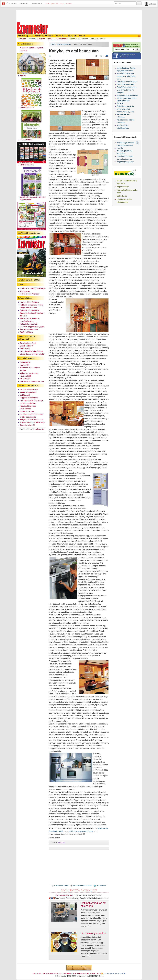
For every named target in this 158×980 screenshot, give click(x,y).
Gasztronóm (83, 39)
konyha (62, 843)
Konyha (120, 148)
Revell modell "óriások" (30, 294)
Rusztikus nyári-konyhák (127, 82)
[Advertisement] (79, 16)
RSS (100, 973)
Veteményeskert (27, 108)
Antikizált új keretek (28, 392)
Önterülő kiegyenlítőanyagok (32, 327)
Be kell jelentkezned (64, 895)
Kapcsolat (37, 973)
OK (139, 3)
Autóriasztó (25, 348)
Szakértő (41, 39)
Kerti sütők (25, 365)
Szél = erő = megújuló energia (33, 288)
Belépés (152, 4)
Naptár (49, 39)
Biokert (23, 76)
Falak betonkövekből (29, 324)
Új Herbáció (122, 196)
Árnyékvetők (25, 379)
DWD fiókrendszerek (126, 84)
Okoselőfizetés (26, 140)
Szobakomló (25, 362)
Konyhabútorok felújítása (127, 95)
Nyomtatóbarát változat (81, 885)
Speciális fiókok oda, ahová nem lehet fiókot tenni (126, 76)
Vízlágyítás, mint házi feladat (32, 354)
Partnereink (90, 973)
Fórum (58, 36)
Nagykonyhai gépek (125, 162)
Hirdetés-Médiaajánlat (52, 973)
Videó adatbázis (61, 39)
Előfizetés (22, 39)
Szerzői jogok (78, 973)
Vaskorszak (25, 291)
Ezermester (12, 3)
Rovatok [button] (24, 3)
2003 (53, 44)
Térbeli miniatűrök (28, 425)
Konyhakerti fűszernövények (32, 381)
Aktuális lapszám (26, 36)
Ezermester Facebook (115, 973)
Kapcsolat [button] (37, 3)
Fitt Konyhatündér (98, 39)
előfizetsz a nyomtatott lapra (81, 831)
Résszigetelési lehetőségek (32, 351)
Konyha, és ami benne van (31, 420)
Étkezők (120, 103)
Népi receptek (123, 187)
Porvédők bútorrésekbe (127, 87)
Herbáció (73, 39)
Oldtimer (49, 36)
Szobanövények (27, 165)
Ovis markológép (27, 411)
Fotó (64, 36)
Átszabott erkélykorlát (29, 329)
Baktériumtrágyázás (125, 106)
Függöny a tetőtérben (29, 398)
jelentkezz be (38, 429)
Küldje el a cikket (60, 885)
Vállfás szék (25, 395)
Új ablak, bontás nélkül (30, 310)
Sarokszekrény (123, 101)
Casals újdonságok (28, 343)
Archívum (39, 36)
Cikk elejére (100, 885)
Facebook (32, 39)
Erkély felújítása (27, 332)
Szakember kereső (76, 36)
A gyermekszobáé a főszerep (32, 422)
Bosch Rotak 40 (27, 346)
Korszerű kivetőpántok (29, 302)
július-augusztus (64, 44)
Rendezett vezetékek (29, 390)
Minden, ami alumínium (127, 98)
